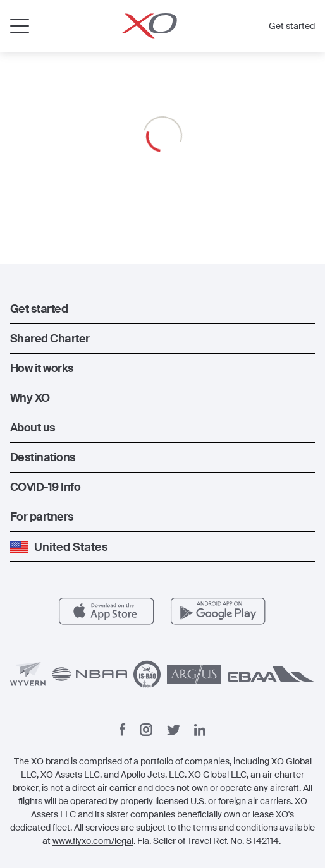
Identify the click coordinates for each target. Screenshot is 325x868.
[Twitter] (174, 730)
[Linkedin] (200, 730)
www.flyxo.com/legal (93, 841)
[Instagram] (146, 730)
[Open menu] (20, 26)
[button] (162, 309)
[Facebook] (123, 730)
